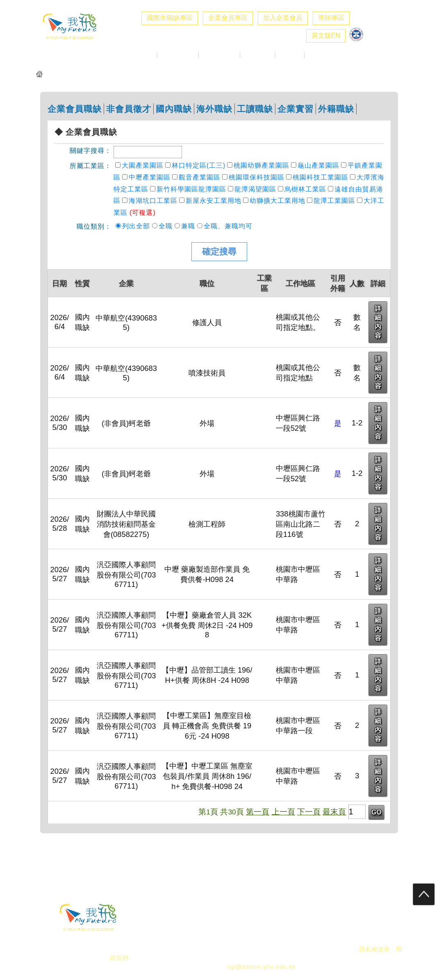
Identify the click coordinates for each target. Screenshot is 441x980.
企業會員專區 (228, 18)
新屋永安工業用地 (214, 201)
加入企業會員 (283, 18)
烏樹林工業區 (305, 189)
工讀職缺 (255, 109)
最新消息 (143, 55)
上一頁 (283, 812)
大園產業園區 (143, 165)
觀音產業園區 (200, 177)
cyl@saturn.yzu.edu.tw (261, 967)
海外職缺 (214, 109)
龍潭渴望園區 (255, 189)
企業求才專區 (178, 55)
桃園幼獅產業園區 (261, 165)
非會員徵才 (129, 109)
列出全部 (136, 226)
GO (376, 812)
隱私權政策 (375, 949)
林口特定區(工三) (199, 165)
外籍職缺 (336, 109)
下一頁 (309, 812)
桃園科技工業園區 (321, 177)
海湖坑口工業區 (153, 201)
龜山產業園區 (318, 165)
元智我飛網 (61, 75)
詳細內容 (378, 322)
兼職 (188, 226)
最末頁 (334, 812)
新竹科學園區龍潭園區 (191, 189)
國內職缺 (174, 109)
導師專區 (331, 18)
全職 (166, 226)
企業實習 (296, 109)
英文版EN (326, 35)
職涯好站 (290, 55)
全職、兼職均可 (228, 226)
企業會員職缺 (75, 109)
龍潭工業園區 (334, 201)
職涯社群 (319, 55)
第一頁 (258, 812)
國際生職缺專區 (170, 18)
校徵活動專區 (219, 55)
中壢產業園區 (150, 177)
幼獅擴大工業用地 (277, 201)
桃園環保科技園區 (257, 177)
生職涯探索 (258, 55)
